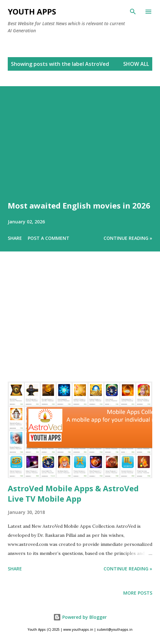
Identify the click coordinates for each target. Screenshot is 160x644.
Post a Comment (49, 238)
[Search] (133, 12)
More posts (138, 593)
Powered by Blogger (80, 617)
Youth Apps (32, 11)
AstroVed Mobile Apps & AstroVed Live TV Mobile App (73, 493)
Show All (136, 64)
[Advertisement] (80, 326)
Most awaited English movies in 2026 (79, 205)
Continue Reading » (128, 238)
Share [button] (15, 238)
